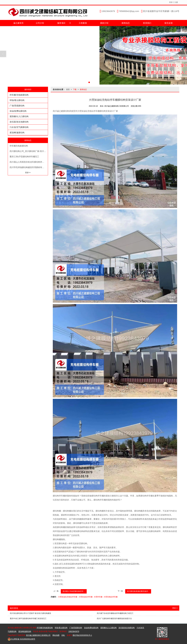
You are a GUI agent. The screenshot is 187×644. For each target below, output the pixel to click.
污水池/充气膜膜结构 (19, 127)
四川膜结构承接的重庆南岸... (138, 591)
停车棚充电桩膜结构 (19, 146)
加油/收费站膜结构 (18, 111)
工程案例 (83, 23)
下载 (75, 89)
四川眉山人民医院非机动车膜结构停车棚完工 (29, 162)
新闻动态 (126, 23)
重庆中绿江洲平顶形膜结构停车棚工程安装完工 (28, 619)
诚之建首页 (18, 23)
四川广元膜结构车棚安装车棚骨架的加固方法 (114, 619)
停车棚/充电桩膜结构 (19, 95)
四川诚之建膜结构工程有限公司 (38, 635)
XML (63, 635)
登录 (171, 2)
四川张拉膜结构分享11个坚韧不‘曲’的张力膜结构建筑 (30, 613)
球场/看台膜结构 (17, 100)
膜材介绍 (104, 23)
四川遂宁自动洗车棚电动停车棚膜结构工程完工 (115, 613)
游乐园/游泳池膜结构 (19, 122)
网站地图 (56, 635)
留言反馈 (169, 23)
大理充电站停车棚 (111, 597)
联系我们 (147, 23)
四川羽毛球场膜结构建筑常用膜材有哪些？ (29, 167)
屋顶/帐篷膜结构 (17, 133)
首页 (68, 89)
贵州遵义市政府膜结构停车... (74, 591)
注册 (176, 2)
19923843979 (74, 631)
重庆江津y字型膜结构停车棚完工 (24, 157)
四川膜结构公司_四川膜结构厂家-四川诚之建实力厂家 (29, 151)
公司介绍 (40, 23)
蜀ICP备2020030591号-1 (82, 635)
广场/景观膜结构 (17, 106)
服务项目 (61, 23)
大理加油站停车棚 (86, 597)
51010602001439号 (21, 639)
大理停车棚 (98, 597)
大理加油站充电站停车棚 (68, 597)
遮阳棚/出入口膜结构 (19, 116)
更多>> (28, 173)
